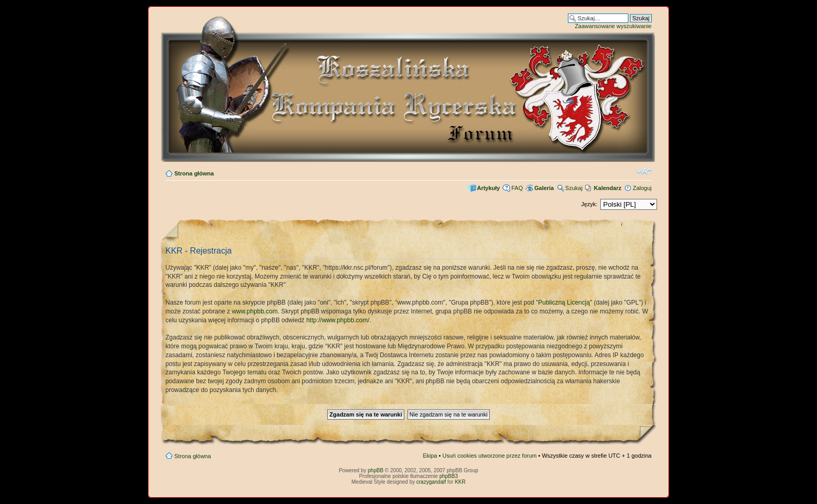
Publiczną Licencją (564, 303)
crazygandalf (431, 482)
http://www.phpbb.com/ (338, 320)
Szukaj (574, 188)
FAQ (517, 188)
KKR (460, 482)
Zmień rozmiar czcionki (644, 171)
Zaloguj (642, 188)
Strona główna (194, 173)
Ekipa (430, 456)
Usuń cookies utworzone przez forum (490, 456)
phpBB (376, 470)
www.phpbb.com (255, 311)
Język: (589, 204)
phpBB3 (449, 476)
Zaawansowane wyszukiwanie (613, 26)
